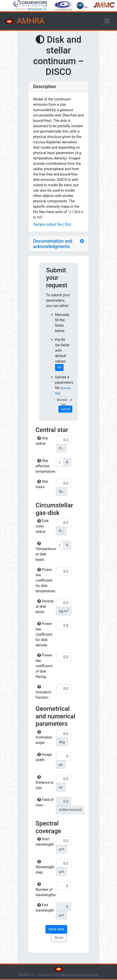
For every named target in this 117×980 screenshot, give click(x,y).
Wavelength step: (45, 867)
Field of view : (45, 802)
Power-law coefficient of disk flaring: (44, 666)
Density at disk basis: (45, 606)
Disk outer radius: (42, 526)
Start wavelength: (45, 842)
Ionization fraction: (43, 692)
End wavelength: (45, 908)
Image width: (44, 757)
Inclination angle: (44, 737)
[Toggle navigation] (107, 21)
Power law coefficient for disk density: (44, 634)
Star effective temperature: (45, 466)
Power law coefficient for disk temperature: (45, 580)
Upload (65, 409)
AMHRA (24, 21)
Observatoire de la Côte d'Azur (80, 975)
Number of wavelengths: (45, 890)
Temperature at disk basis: (45, 552)
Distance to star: (45, 783)
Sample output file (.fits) (52, 224)
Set (59, 367)
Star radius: (42, 441)
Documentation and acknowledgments (53, 244)
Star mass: (42, 484)
